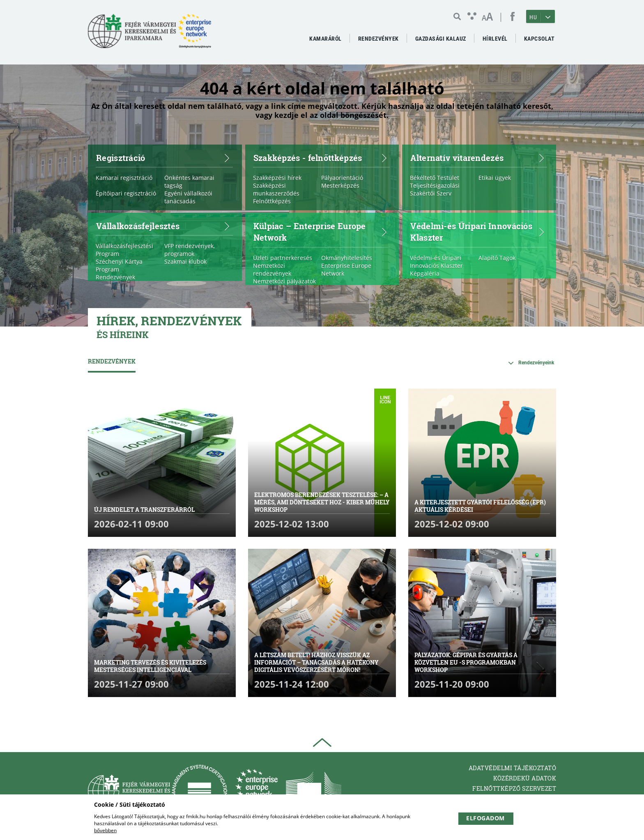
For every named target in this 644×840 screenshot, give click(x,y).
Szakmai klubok (185, 261)
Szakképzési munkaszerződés (276, 189)
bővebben (105, 830)
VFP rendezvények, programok (190, 250)
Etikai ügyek (495, 178)
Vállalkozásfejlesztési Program (124, 250)
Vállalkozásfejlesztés (163, 226)
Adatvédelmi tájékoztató (513, 768)
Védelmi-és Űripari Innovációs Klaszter (478, 231)
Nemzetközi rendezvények (272, 269)
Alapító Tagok (497, 258)
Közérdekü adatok (525, 778)
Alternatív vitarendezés (478, 157)
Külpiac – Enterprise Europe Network (321, 231)
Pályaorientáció (342, 178)
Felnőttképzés (272, 201)
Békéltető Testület (435, 178)
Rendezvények (115, 277)
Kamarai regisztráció (124, 178)
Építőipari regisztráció (126, 193)
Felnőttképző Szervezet (514, 788)
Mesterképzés (340, 185)
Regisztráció (163, 157)
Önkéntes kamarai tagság (189, 182)
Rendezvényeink (536, 363)
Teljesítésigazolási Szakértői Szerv (435, 189)
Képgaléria (425, 273)
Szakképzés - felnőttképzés (321, 157)
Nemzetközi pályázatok (284, 281)
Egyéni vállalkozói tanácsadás (188, 197)
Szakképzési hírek (277, 178)
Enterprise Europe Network (346, 269)
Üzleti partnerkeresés (283, 258)
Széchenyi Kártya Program (119, 265)
